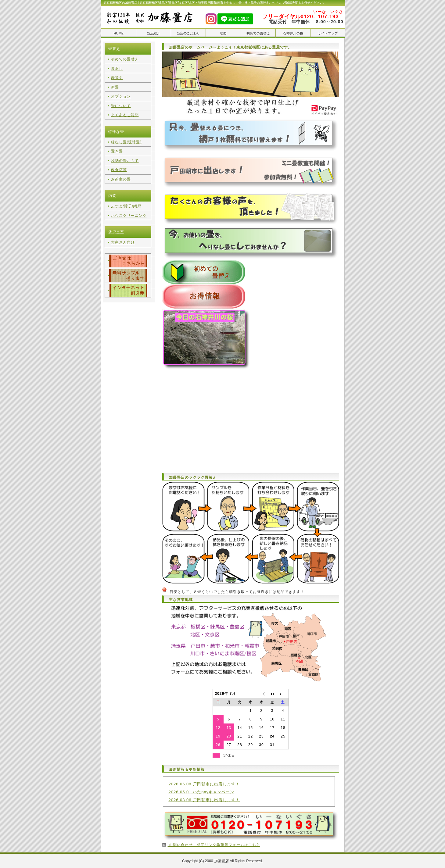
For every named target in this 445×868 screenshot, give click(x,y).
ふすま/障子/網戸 (126, 201)
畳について (121, 103)
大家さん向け (123, 237)
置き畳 (117, 148)
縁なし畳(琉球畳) (126, 139)
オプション (121, 95)
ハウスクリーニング (129, 210)
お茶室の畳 (121, 174)
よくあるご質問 (125, 112)
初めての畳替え (258, 33)
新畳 (115, 86)
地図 (223, 33)
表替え (117, 77)
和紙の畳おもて (125, 157)
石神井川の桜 (293, 33)
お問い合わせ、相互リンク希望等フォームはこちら (214, 845)
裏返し (117, 68)
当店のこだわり (188, 33)
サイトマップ (328, 33)
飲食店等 (119, 166)
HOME (118, 33)
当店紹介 (153, 33)
